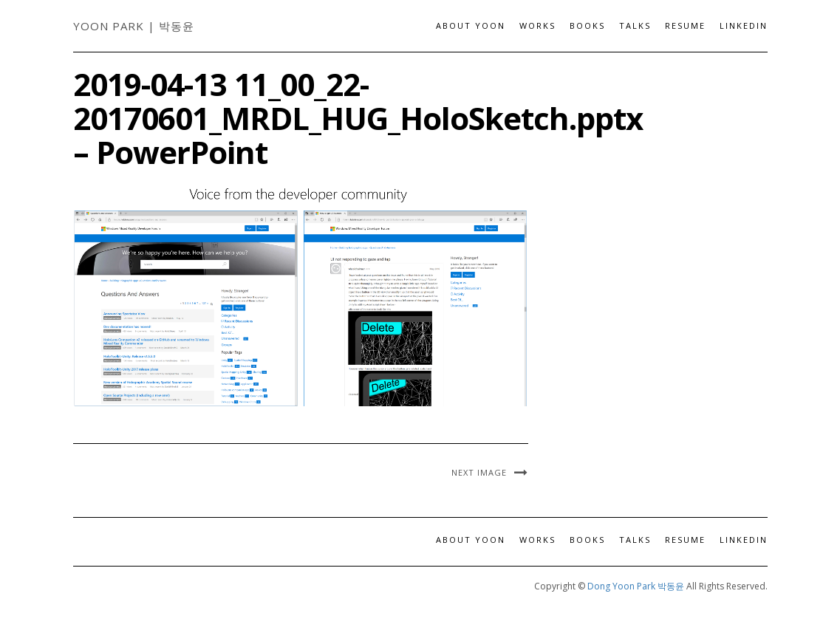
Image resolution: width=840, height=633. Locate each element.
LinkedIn (744, 25)
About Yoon (471, 25)
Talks (635, 25)
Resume (685, 25)
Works (537, 25)
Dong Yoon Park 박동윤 (636, 586)
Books (587, 25)
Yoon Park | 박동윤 (134, 26)
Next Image (479, 472)
